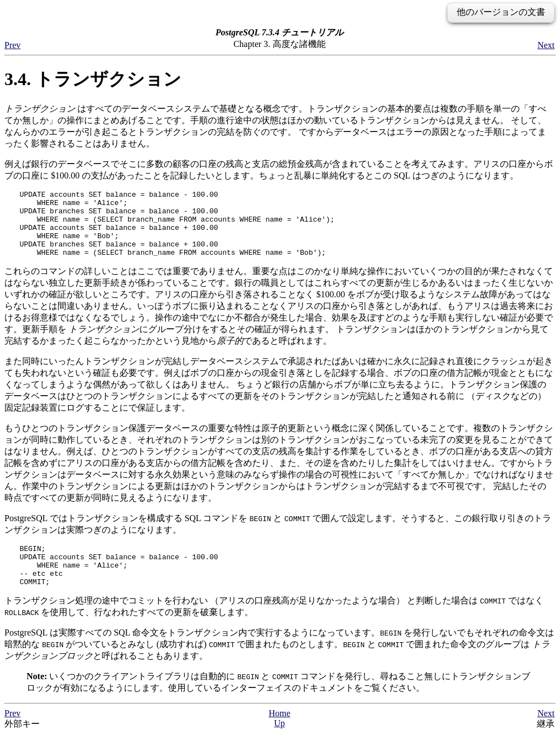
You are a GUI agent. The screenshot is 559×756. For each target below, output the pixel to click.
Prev (12, 45)
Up (280, 745)
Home (279, 735)
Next (546, 45)
